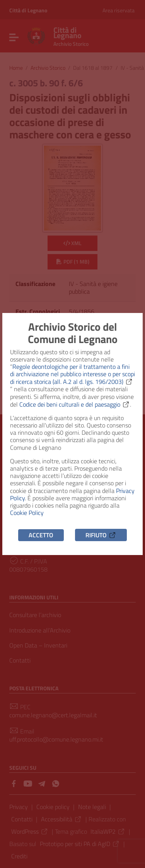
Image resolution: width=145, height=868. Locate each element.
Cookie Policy (27, 513)
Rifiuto (101, 535)
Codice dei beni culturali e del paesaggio (75, 404)
